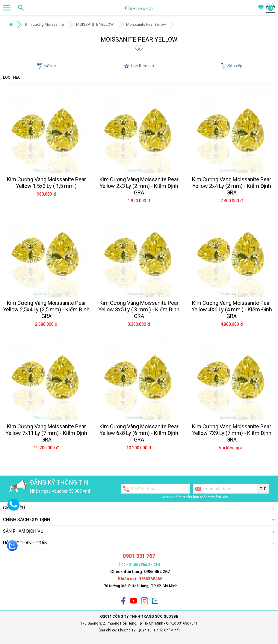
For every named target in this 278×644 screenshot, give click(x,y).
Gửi (263, 489)
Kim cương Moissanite (44, 24)
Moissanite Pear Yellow (146, 24)
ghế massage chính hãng (8, 638)
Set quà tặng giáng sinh (3, 638)
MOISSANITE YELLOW (95, 24)
